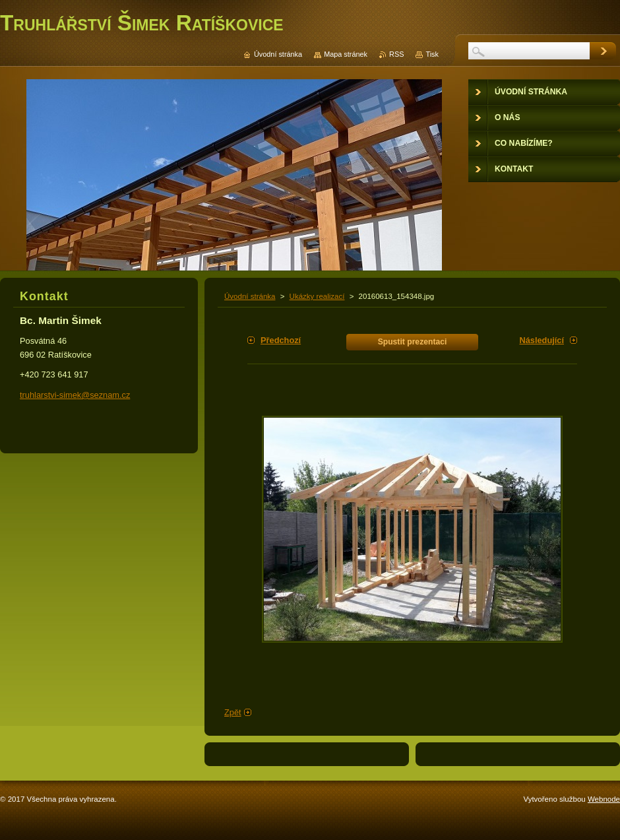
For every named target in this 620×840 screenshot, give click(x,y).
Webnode (604, 799)
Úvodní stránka (250, 296)
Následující (542, 340)
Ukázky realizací (317, 296)
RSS (396, 54)
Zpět (233, 712)
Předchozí (281, 340)
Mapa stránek (346, 54)
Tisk (432, 54)
